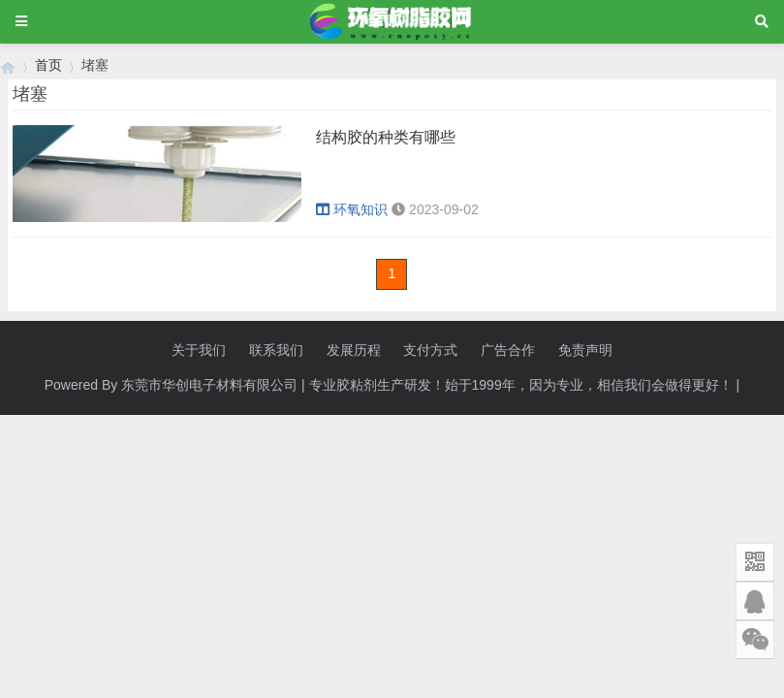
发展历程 (354, 350)
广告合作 (508, 350)
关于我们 (199, 350)
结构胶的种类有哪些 (386, 137)
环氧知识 (352, 209)
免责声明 (585, 350)
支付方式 (430, 350)
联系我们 (276, 350)
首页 (48, 65)
